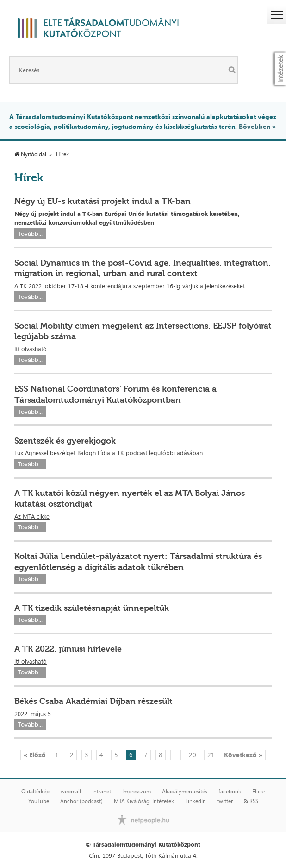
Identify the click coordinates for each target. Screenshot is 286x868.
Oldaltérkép (35, 792)
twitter (225, 801)
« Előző (35, 755)
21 (211, 755)
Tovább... (30, 234)
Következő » (243, 755)
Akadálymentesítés (185, 792)
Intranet (102, 792)
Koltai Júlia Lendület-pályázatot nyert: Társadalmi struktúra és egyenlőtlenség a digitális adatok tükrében (138, 561)
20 (193, 755)
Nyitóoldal (30, 154)
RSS (251, 801)
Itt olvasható (31, 349)
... (176, 755)
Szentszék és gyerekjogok (65, 441)
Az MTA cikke (32, 516)
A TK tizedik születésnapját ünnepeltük (92, 608)
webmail (71, 792)
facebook (230, 792)
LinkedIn (196, 801)
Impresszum (137, 792)
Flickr (259, 792)
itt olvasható (31, 661)
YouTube (39, 801)
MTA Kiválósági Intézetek (144, 801)
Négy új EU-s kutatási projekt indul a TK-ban (103, 201)
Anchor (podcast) (81, 801)
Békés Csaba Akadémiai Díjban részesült (93, 701)
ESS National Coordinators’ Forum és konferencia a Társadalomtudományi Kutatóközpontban (115, 394)
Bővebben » (257, 126)
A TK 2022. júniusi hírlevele (68, 649)
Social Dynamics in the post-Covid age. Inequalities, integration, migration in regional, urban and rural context (143, 268)
